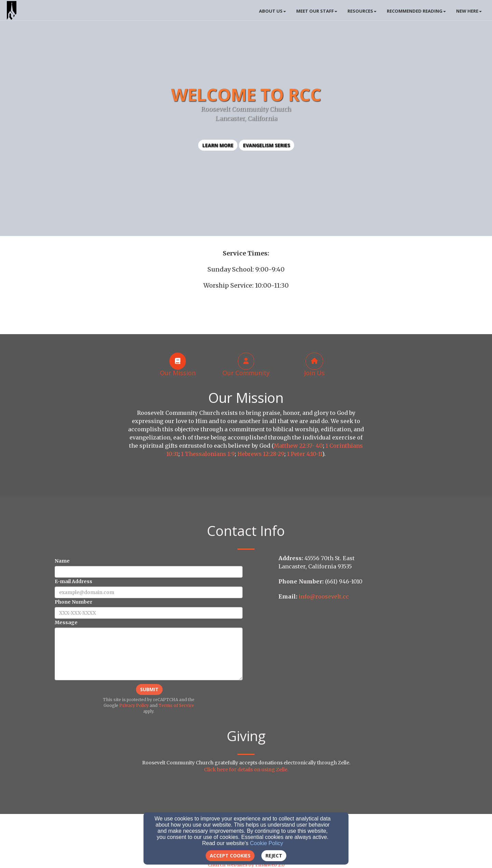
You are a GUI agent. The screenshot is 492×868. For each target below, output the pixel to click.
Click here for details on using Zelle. (246, 770)
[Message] (149, 654)
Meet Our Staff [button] (317, 11)
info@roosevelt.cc (324, 596)
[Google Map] (360, 657)
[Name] (149, 572)
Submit (149, 689)
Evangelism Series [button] (266, 145)
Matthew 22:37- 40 (298, 446)
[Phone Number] (149, 613)
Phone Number (73, 602)
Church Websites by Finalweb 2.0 (246, 865)
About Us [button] (272, 11)
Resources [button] (362, 11)
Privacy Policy (134, 705)
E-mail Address (73, 581)
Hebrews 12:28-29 (261, 454)
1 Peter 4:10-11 (305, 454)
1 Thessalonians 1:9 (208, 454)
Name (62, 561)
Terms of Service (176, 705)
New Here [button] (469, 11)
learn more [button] (218, 145)
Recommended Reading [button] (416, 11)
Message (66, 622)
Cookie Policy (267, 843)
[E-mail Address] (149, 592)
